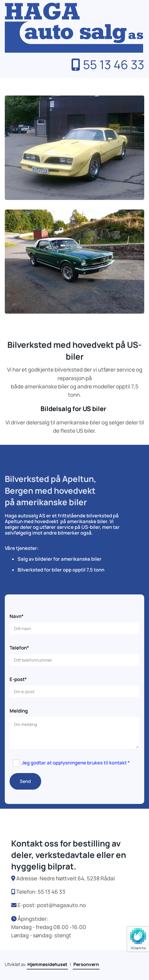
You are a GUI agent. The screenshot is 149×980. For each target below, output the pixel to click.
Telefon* (19, 648)
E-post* (18, 679)
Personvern (86, 964)
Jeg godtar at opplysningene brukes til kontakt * (76, 763)
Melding (19, 711)
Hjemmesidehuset (47, 964)
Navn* (17, 616)
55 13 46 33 (108, 64)
